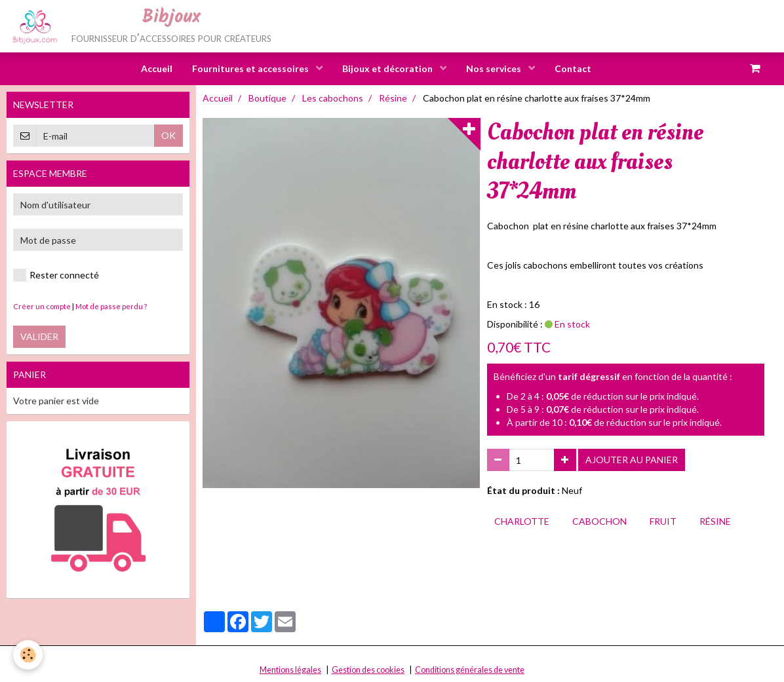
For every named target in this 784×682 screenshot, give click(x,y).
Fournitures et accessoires (251, 68)
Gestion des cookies (368, 670)
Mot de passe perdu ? (111, 306)
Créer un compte (42, 306)
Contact (573, 68)
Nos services (495, 68)
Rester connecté (56, 275)
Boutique (267, 98)
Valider (39, 336)
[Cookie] (28, 655)
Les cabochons (333, 98)
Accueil (157, 68)
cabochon (599, 521)
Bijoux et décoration (388, 68)
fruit (663, 521)
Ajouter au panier (632, 460)
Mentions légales (290, 670)
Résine (393, 98)
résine (715, 521)
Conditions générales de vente (470, 670)
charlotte (522, 521)
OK (168, 135)
